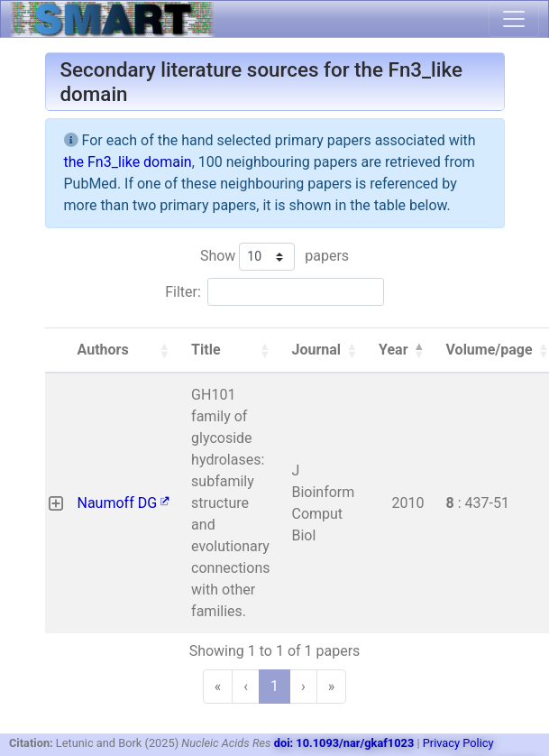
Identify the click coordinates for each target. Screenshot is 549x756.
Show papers (274, 257)
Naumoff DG (124, 503)
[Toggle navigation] (514, 19)
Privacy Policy (458, 743)
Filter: (183, 292)
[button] (164, 350)
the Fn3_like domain (128, 162)
